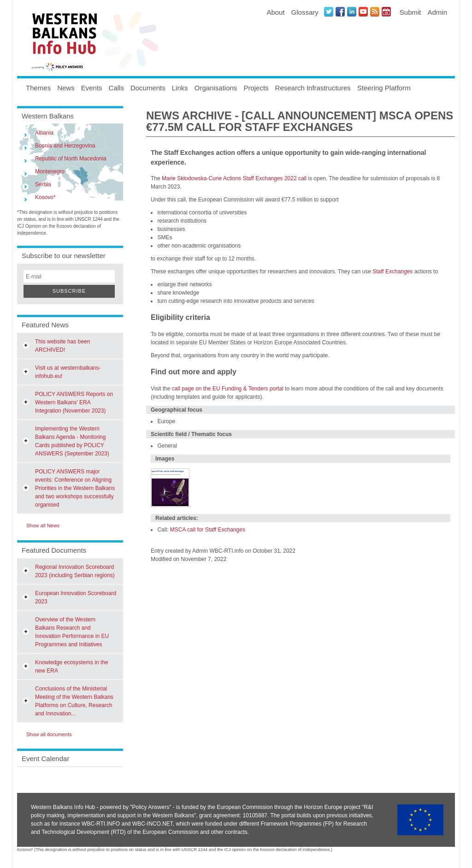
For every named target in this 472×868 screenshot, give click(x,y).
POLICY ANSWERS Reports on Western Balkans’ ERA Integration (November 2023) (74, 402)
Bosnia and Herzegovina (65, 146)
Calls (116, 88)
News (66, 88)
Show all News (43, 526)
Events (92, 88)
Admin (437, 12)
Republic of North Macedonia (71, 159)
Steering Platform (384, 88)
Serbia (43, 184)
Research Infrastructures (313, 88)
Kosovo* (45, 197)
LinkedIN (352, 12)
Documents (148, 88)
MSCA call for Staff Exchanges (208, 530)
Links (180, 88)
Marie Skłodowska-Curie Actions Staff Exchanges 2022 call (234, 178)
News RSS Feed (375, 12)
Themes (38, 88)
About (275, 12)
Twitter (329, 12)
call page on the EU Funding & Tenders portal (228, 389)
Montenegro (50, 171)
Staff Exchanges (392, 272)
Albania (44, 133)
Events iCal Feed (386, 12)
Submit (410, 12)
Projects (256, 88)
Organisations (216, 88)
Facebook (340, 12)
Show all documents (49, 734)
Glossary (305, 12)
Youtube (363, 12)
